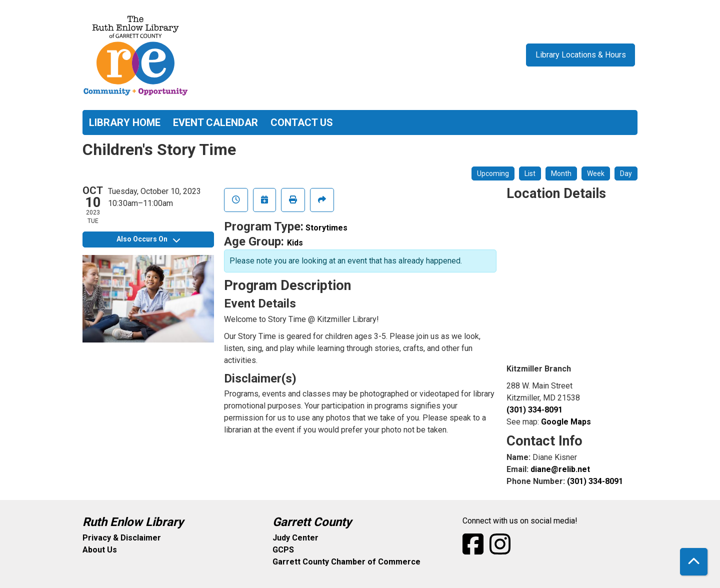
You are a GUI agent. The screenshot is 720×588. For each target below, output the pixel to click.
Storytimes (326, 228)
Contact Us (302, 122)
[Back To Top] (694, 562)
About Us (100, 550)
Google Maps (566, 422)
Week (596, 173)
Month (561, 173)
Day (626, 173)
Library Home (125, 122)
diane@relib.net (560, 469)
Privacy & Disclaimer (122, 538)
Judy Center (295, 538)
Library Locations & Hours (581, 55)
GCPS (283, 550)
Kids (295, 243)
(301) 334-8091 (534, 410)
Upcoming (493, 173)
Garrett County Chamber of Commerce (346, 562)
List (530, 173)
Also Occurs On (148, 239)
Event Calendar (215, 122)
